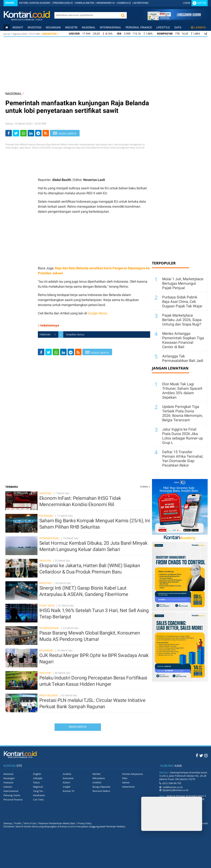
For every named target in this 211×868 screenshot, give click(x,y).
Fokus (37, 782)
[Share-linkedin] (31, 133)
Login (187, 3)
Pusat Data (47, 605)
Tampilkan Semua (75, 335)
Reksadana (99, 778)
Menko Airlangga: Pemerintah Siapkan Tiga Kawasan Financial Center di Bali (183, 340)
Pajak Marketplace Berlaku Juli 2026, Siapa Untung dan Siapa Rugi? (182, 320)
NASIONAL (14, 94)
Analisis (67, 774)
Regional (38, 787)
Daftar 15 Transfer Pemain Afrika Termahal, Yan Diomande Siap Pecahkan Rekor (183, 459)
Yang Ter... (39, 791)
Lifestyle (163, 27)
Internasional (111, 27)
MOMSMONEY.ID (106, 3)
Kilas (125, 778)
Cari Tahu (39, 800)
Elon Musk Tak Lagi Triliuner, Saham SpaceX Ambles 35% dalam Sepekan (182, 391)
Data (178, 27)
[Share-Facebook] (9, 133)
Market (97, 774)
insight (18, 27)
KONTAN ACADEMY (40, 3)
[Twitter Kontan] (201, 755)
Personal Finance (139, 27)
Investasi (35, 27)
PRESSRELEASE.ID (63, 3)
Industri (71, 27)
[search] (87, 15)
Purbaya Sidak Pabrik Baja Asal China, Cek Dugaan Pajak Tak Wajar (182, 302)
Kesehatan (39, 795)
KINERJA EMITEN (85, 3)
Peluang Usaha (12, 795)
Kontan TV (69, 791)
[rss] (46, 133)
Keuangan (53, 27)
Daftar (201, 3)
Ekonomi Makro (101, 791)
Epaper (10, 3)
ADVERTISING (141, 3)
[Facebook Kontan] (197, 755)
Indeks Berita (78, 727)
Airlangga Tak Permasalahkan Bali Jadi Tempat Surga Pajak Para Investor (183, 363)
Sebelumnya (49, 325)
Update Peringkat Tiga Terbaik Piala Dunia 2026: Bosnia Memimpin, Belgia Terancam (183, 413)
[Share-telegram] (38, 133)
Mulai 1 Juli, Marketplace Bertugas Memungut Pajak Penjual (183, 283)
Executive (68, 778)
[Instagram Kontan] (206, 755)
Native (126, 782)
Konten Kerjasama (133, 774)
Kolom (67, 782)
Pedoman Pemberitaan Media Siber (57, 823)
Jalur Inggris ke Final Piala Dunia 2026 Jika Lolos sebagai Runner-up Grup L (183, 436)
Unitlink (97, 782)
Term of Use (30, 823)
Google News (97, 313)
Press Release (49, 695)
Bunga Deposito (102, 787)
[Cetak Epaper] (174, 19)
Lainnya (198, 27)
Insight (67, 787)
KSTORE (24, 3)
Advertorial (129, 787)
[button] (123, 15)
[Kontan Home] (7, 27)
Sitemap (8, 823)
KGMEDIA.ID (124, 3)
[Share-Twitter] (16, 133)
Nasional (89, 27)
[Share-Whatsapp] (23, 133)
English (37, 774)
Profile (18, 823)
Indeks (145, 487)
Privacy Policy (85, 823)
